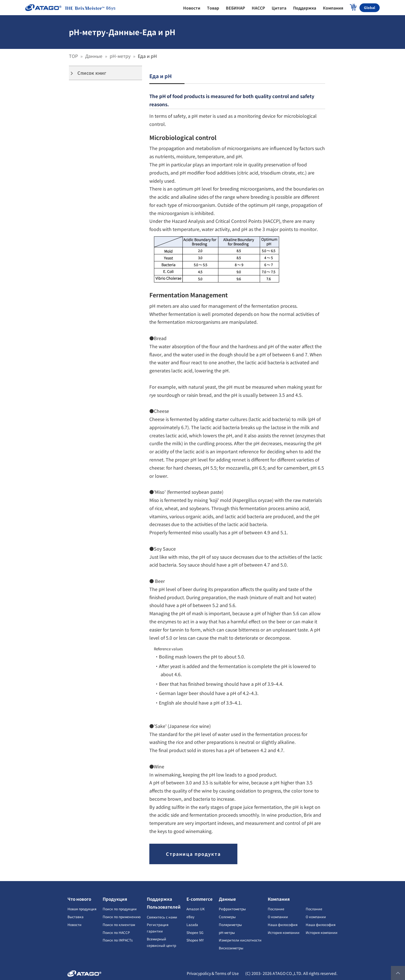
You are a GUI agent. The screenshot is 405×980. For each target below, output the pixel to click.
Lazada (192, 924)
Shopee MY (195, 940)
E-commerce (200, 899)
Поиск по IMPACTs (118, 940)
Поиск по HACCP (116, 932)
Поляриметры (230, 924)
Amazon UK (196, 909)
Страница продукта (193, 854)
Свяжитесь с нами (162, 917)
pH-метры (227, 932)
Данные (94, 56)
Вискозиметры (231, 948)
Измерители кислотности (240, 940)
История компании (284, 932)
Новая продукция (82, 909)
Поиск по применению (122, 917)
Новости (75, 924)
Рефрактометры (232, 909)
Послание (276, 909)
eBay (190, 917)
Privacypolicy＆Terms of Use (213, 973)
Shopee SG (195, 932)
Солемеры (227, 917)
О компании (278, 917)
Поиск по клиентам (119, 924)
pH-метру (121, 56)
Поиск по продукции (120, 909)
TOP (74, 56)
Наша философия (283, 924)
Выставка (76, 917)
